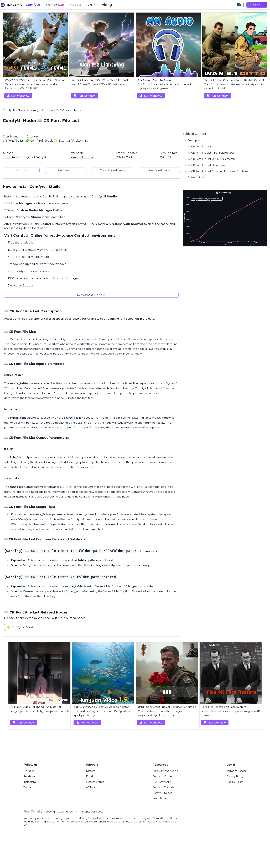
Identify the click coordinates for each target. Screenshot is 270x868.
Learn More (160, 798)
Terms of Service (237, 771)
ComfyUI (33, 5)
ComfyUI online (97, 818)
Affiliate (91, 787)
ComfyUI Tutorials (163, 787)
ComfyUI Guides (162, 776)
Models (75, 5)
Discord (91, 771)
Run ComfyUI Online (91, 295)
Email (89, 776)
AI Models (91, 822)
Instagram (30, 782)
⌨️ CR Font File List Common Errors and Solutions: (218, 171)
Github (21, 170)
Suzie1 (7, 157)
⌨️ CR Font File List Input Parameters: (211, 153)
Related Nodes (197, 178)
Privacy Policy (235, 776)
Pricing (106, 5)
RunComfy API (162, 782)
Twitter (28, 787)
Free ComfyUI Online (165, 771)
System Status (95, 782)
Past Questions (159, 170)
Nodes (22, 110)
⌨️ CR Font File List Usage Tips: (207, 165)
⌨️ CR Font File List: (200, 147)
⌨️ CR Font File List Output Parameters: (212, 159)
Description (195, 140)
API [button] (91, 5)
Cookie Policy (235, 782)
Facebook (29, 776)
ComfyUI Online (28, 235)
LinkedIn (29, 771)
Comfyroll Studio (41, 110)
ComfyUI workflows (165, 818)
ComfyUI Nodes (162, 793)
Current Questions (113, 170)
